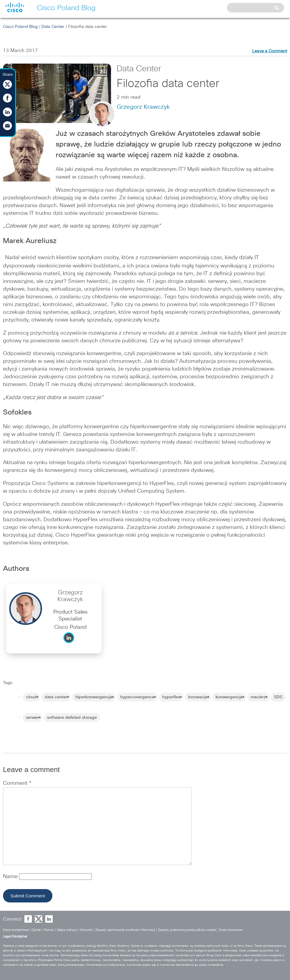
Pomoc (49, 930)
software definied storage (72, 718)
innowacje (198, 697)
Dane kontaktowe (16, 930)
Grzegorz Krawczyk (143, 107)
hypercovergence (137, 697)
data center (56, 697)
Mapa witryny (67, 930)
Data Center (53, 27)
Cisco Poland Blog (20, 27)
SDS (278, 697)
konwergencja (229, 697)
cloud (31, 697)
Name (11, 877)
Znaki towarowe (231, 930)
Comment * (17, 783)
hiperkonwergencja (94, 697)
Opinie (36, 930)
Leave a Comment (270, 51)
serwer (32, 718)
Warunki (86, 930)
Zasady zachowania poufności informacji (125, 930)
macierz (258, 697)
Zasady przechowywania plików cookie (187, 930)
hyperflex (171, 697)
